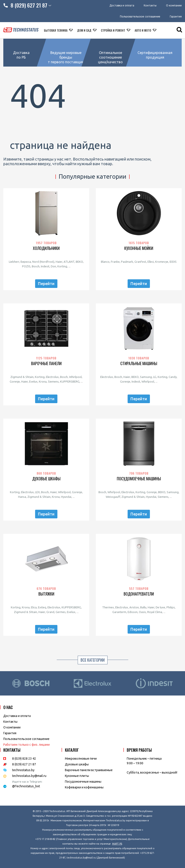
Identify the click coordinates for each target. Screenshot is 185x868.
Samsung (146, 377)
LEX (37, 492)
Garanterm (119, 612)
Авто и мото (143, 30)
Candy (173, 377)
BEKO (79, 262)
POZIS (26, 266)
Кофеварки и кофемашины (84, 787)
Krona (43, 381)
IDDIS (173, 262)
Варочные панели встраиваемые (89, 770)
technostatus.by (23, 770)
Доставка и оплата (122, 5)
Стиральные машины (139, 363)
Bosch (36, 266)
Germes (61, 612)
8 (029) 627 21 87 (24, 764)
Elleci (151, 262)
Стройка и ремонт (113, 30)
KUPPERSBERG (70, 381)
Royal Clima (155, 612)
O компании (12, 727)
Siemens (53, 381)
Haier (59, 262)
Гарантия (176, 16)
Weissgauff (113, 497)
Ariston (134, 607)
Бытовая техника (56, 30)
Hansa (22, 497)
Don (53, 266)
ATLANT (69, 262)
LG (155, 377)
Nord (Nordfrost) (43, 262)
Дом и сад (85, 30)
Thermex (108, 607)
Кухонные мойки (139, 248)
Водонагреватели (139, 594)
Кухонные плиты (77, 776)
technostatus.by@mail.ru (29, 776)
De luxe (160, 607)
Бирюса (26, 262)
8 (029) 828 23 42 (24, 759)
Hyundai (66, 497)
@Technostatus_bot (26, 786)
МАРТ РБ (117, 844)
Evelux (33, 381)
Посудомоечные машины (139, 479)
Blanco (105, 262)
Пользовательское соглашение (140, 16)
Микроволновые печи (81, 759)
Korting (62, 266)
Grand (50, 612)
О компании (174, 5)
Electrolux (52, 377)
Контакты (150, 5)
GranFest (140, 262)
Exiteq (42, 607)
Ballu (143, 607)
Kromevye (162, 262)
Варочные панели (46, 363)
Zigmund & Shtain (22, 377)
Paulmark (127, 262)
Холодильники (46, 248)
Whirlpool (75, 377)
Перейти (46, 284)
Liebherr (14, 262)
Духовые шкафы (46, 479)
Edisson (133, 612)
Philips (171, 607)
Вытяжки (46, 594)
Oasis (142, 612)
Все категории (93, 660)
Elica (34, 607)
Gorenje (15, 381)
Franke (115, 262)
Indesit (45, 266)
